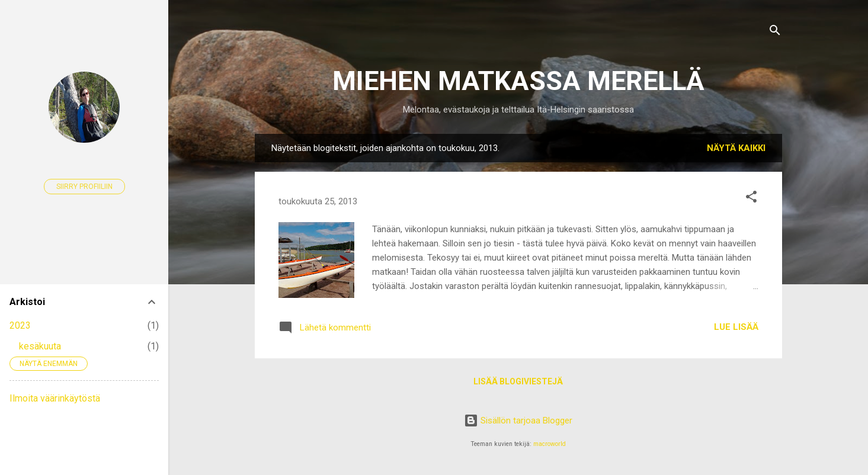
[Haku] (775, 32)
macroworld (550, 444)
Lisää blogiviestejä (518, 381)
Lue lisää (736, 327)
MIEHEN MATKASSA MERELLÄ (518, 81)
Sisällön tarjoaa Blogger (518, 421)
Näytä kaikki (736, 148)
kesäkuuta (40, 346)
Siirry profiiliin (84, 187)
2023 (20, 325)
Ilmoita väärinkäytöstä (55, 398)
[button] (751, 199)
